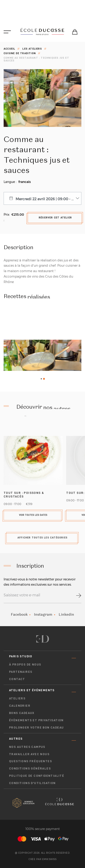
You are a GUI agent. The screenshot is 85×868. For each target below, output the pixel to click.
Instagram (43, 614)
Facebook (19, 614)
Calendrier (20, 706)
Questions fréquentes (30, 761)
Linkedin (66, 614)
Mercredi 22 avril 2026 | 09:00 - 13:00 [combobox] (48, 199)
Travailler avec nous (29, 754)
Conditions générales (30, 768)
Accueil (9, 49)
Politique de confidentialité (37, 776)
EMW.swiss (49, 859)
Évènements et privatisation (36, 720)
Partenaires (21, 672)
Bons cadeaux (22, 713)
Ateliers (17, 698)
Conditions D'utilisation (32, 783)
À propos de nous (25, 664)
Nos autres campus (27, 747)
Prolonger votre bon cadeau (36, 727)
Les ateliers (32, 49)
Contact (17, 679)
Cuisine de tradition (20, 53)
